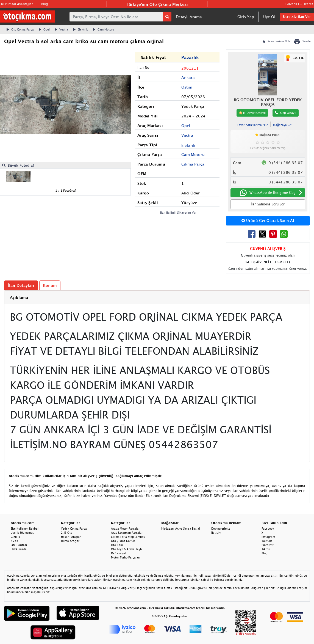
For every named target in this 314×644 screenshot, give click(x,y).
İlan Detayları (21, 285)
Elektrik (80, 29)
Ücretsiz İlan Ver (297, 17)
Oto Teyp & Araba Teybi (127, 549)
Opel (44, 29)
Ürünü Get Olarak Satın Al (268, 221)
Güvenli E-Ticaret (299, 4)
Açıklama (19, 297)
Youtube (267, 541)
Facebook (268, 529)
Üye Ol (269, 17)
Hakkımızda (19, 549)
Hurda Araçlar (70, 541)
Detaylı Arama (189, 17)
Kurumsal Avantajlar (17, 4)
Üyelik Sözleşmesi (23, 533)
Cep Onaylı (286, 113)
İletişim (216, 533)
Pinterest (268, 545)
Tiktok (266, 549)
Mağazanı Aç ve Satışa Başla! (181, 529)
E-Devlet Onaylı (252, 113)
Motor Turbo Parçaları (126, 557)
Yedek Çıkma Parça (74, 529)
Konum (50, 285)
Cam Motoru (103, 29)
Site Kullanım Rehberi (25, 529)
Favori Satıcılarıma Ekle (253, 125)
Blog (45, 4)
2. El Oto (67, 533)
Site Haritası (19, 545)
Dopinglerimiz (221, 529)
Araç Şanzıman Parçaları (127, 533)
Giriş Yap (246, 17)
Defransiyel (119, 553)
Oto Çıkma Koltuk (123, 541)
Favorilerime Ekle (276, 41)
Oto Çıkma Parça (20, 29)
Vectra (61, 29)
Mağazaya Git (282, 125)
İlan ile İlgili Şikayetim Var (178, 212)
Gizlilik (15, 537)
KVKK (15, 541)
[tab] (157, 297)
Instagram (268, 537)
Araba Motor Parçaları (126, 529)
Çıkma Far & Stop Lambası (128, 537)
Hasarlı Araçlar (71, 537)
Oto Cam (117, 545)
